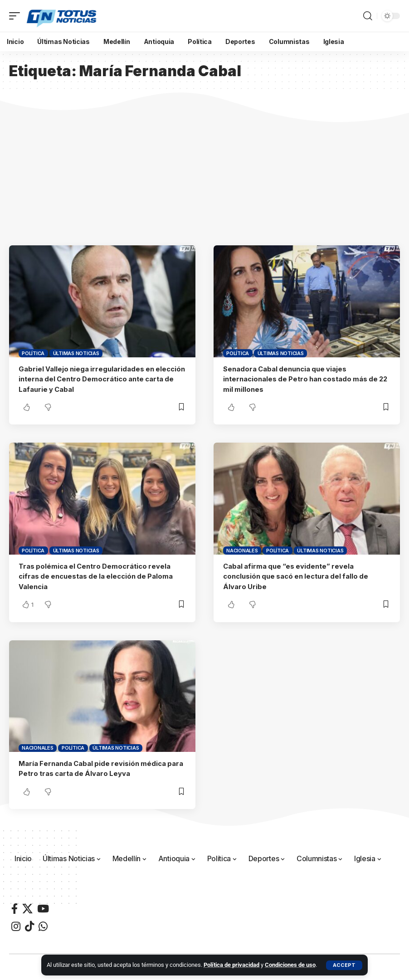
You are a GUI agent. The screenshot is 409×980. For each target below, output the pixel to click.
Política (33, 353)
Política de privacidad (231, 965)
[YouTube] (43, 907)
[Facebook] (15, 907)
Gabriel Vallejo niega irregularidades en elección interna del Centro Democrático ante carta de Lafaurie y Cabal (98, 379)
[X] (27, 907)
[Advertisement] (204, 177)
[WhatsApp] (43, 924)
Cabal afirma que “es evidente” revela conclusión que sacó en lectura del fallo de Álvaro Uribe (297, 575)
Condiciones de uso (290, 965)
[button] (344, 965)
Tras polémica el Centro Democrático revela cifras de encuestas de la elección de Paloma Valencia (97, 575)
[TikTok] (29, 924)
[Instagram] (16, 924)
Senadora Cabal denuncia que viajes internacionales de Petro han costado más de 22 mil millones (307, 379)
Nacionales (242, 550)
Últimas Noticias (76, 353)
